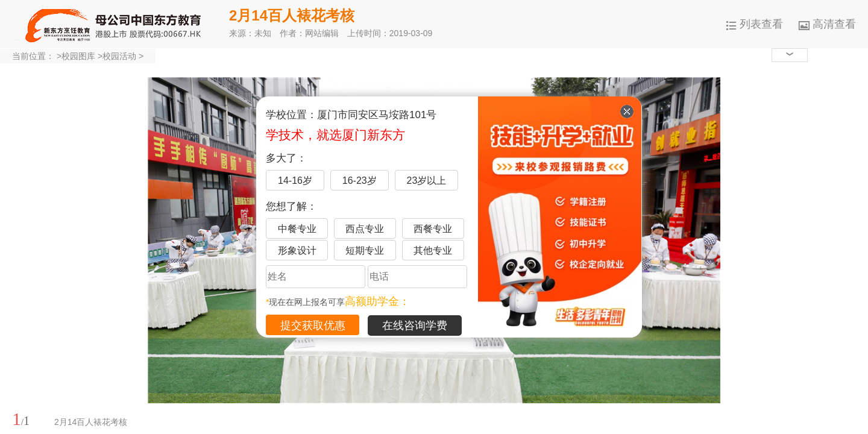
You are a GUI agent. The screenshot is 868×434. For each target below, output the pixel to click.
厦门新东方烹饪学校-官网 (115, 24)
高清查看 (827, 24)
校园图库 (78, 56)
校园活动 (119, 56)
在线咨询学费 (415, 325)
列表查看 (754, 24)
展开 (852, 363)
